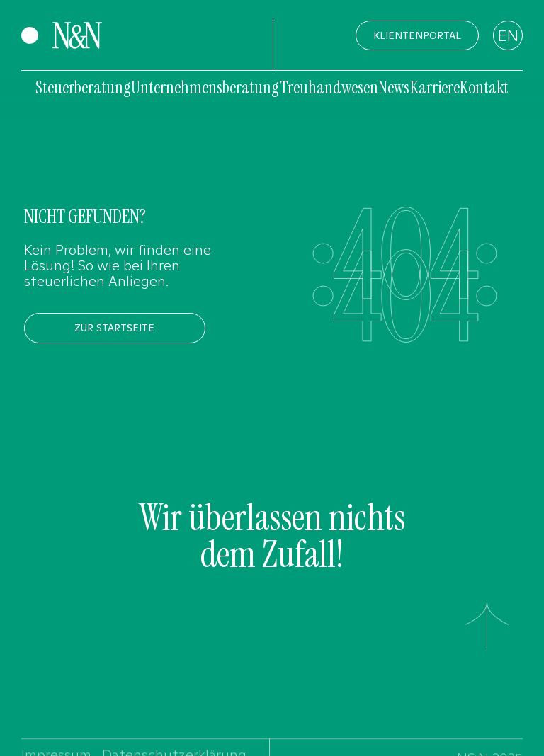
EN (508, 35)
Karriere (435, 87)
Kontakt (484, 87)
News (394, 87)
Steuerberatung (83, 87)
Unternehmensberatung (205, 87)
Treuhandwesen (329, 87)
